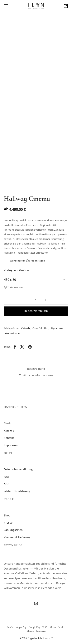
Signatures (57, 328)
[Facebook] (15, 347)
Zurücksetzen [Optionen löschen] (15, 287)
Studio (8, 423)
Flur (46, 328)
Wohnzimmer (13, 333)
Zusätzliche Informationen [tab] (36, 375)
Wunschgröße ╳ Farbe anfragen (27, 261)
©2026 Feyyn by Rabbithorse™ (36, 638)
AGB (7, 484)
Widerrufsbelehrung (17, 491)
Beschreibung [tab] (36, 369)
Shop (7, 515)
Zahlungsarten (13, 530)
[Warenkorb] (66, 6)
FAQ (6, 477)
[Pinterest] (30, 347)
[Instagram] (36, 604)
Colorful (37, 328)
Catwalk (26, 328)
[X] (22, 347)
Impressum (11, 445)
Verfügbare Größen (16, 270)
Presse (8, 523)
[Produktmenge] (36, 300)
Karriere (9, 430)
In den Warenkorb (36, 311)
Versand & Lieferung (17, 537)
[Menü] (6, 6)
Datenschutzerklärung (18, 469)
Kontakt (9, 438)
